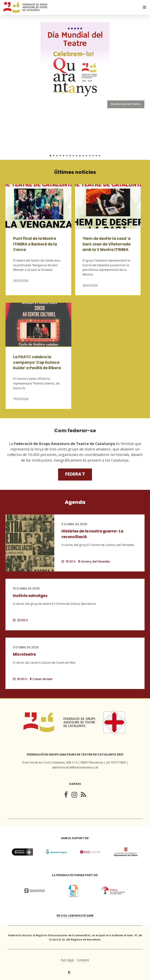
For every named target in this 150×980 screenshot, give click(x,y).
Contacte (83, 960)
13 (90, 156)
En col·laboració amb (75, 916)
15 (96, 156)
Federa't (75, 474)
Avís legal (67, 960)
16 (100, 156)
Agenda (75, 502)
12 (86, 156)
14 (93, 156)
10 (80, 156)
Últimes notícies (75, 172)
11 (83, 156)
